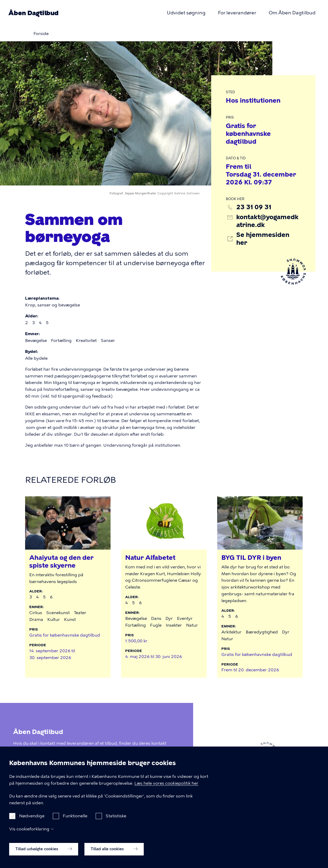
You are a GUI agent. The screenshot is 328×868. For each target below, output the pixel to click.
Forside (41, 34)
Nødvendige (32, 824)
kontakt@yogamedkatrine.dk (267, 221)
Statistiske (116, 824)
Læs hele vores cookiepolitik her (166, 791)
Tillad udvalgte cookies (44, 857)
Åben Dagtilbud (33, 13)
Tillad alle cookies (114, 857)
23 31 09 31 (254, 207)
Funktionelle (75, 824)
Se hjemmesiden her (263, 239)
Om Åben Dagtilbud (292, 13)
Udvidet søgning (186, 13)
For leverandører (237, 13)
